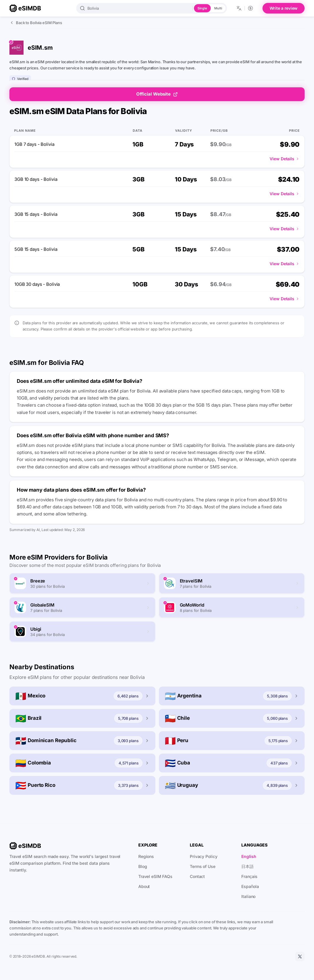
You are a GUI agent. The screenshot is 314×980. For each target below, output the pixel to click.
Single (202, 8)
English (249, 856)
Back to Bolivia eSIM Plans (36, 23)
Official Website (157, 94)
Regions (146, 856)
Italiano (248, 896)
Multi (218, 8)
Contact (197, 876)
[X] (300, 956)
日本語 (247, 866)
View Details (285, 159)
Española (250, 886)
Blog (143, 866)
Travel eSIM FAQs (155, 876)
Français (249, 876)
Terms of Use (203, 866)
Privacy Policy (203, 856)
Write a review (284, 8)
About (144, 886)
